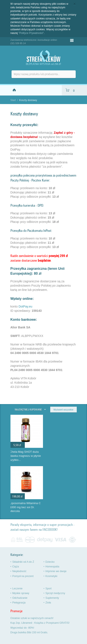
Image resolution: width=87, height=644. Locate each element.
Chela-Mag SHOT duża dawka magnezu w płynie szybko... (61, 456)
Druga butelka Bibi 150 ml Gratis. (29, 632)
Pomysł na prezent (23, 576)
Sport (49, 589)
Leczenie (18, 589)
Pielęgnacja (19, 603)
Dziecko (50, 562)
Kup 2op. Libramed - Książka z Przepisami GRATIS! (40, 623)
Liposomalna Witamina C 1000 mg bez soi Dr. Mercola (61, 507)
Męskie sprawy (21, 593)
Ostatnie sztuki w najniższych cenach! (32, 618)
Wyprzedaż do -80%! (22, 628)
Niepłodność (19, 571)
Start (13, 100)
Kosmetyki (51, 576)
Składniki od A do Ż (23, 562)
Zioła (48, 603)
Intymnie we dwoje (56, 571)
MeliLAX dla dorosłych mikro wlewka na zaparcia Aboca (26, 456)
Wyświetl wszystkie (63, 410)
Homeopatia (52, 567)
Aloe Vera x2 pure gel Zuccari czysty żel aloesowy (24, 507)
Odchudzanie (20, 598)
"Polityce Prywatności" (31, 33)
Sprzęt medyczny (55, 593)
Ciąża (16, 567)
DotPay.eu (25, 306)
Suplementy (52, 598)
